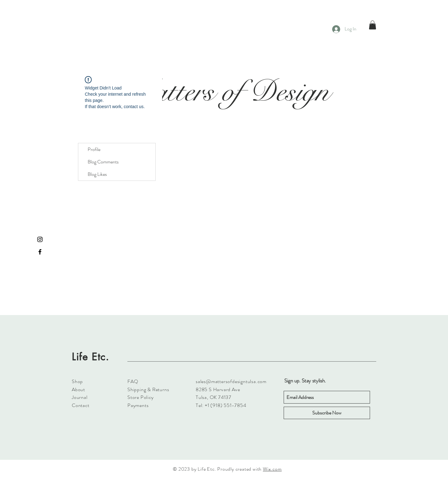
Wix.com (272, 469)
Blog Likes (97, 174)
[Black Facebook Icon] (40, 252)
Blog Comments (103, 162)
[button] (373, 25)
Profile (94, 149)
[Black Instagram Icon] (40, 239)
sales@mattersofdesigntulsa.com (231, 381)
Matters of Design (227, 92)
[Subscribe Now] (327, 413)
